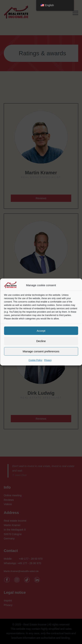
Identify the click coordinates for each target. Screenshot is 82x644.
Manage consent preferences (41, 351)
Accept (41, 331)
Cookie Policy (35, 360)
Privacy (48, 360)
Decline (41, 341)
